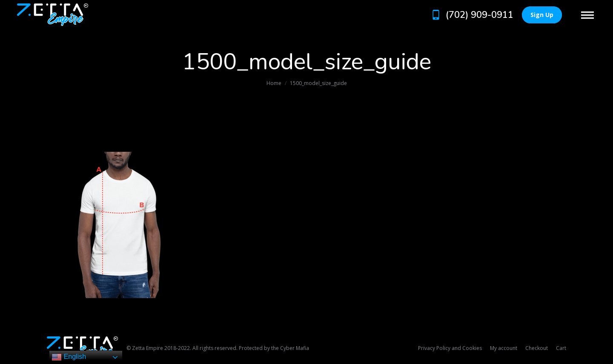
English (69, 357)
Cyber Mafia (295, 348)
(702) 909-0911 (471, 15)
